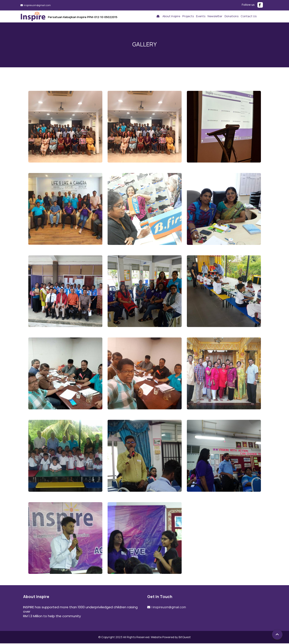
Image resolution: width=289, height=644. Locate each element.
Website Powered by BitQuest (171, 637)
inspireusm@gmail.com (37, 5)
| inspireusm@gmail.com (168, 608)
